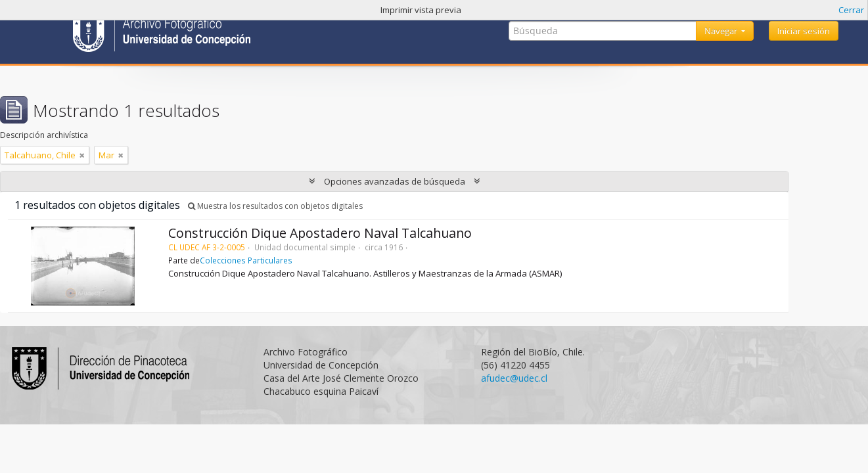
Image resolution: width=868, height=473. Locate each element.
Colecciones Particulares (246, 260)
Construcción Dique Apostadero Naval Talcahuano (320, 233)
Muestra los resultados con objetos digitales (275, 206)
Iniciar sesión (804, 31)
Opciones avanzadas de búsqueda (395, 181)
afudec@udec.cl (514, 378)
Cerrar (851, 10)
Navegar (722, 31)
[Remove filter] (82, 155)
